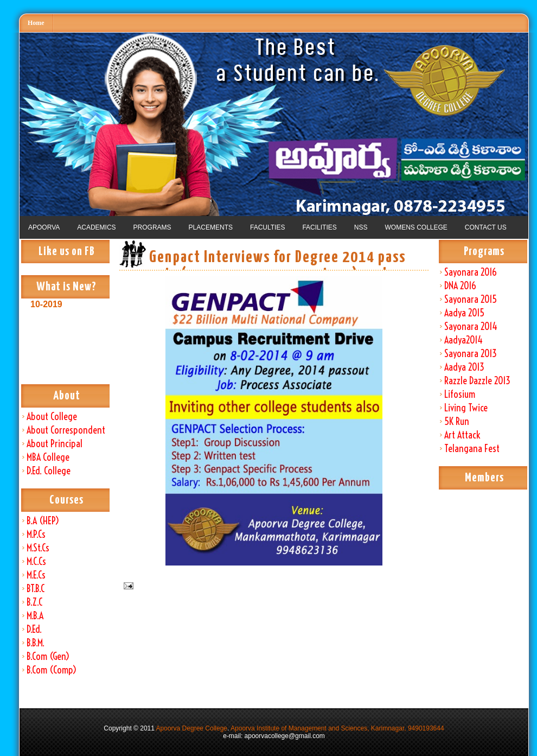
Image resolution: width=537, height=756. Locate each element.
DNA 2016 (460, 286)
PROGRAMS (152, 227)
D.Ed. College (49, 471)
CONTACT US (486, 227)
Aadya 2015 (464, 313)
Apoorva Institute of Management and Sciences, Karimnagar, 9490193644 (337, 728)
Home (36, 23)
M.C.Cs (36, 561)
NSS (361, 227)
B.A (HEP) (43, 521)
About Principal (55, 444)
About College (52, 417)
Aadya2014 (464, 340)
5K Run (457, 421)
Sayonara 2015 (471, 299)
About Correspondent (66, 430)
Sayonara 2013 (471, 354)
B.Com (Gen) (48, 656)
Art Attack (462, 435)
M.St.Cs (38, 548)
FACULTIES (267, 227)
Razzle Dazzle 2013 (477, 381)
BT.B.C (36, 589)
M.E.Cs (36, 575)
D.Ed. (34, 629)
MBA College (48, 457)
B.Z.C (34, 602)
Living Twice (466, 408)
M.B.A (35, 616)
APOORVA (44, 227)
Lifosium (460, 394)
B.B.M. (36, 643)
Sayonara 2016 (471, 272)
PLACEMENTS (211, 227)
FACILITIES (319, 227)
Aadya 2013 (464, 367)
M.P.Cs (36, 534)
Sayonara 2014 (471, 326)
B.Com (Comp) (52, 670)
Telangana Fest (472, 449)
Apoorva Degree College (192, 728)
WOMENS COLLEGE (416, 227)
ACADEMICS (96, 227)
